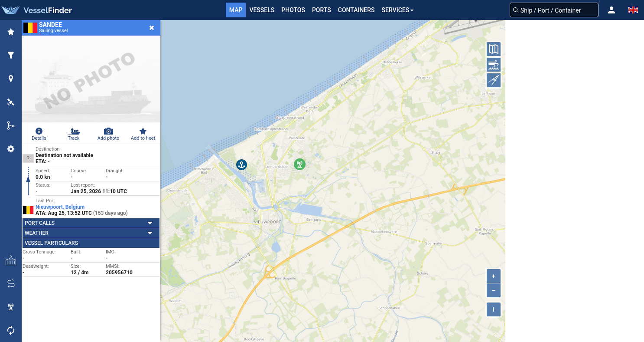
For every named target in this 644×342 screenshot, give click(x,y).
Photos (293, 10)
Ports (322, 10)
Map (236, 10)
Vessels (262, 10)
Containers (356, 10)
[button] (611, 10)
